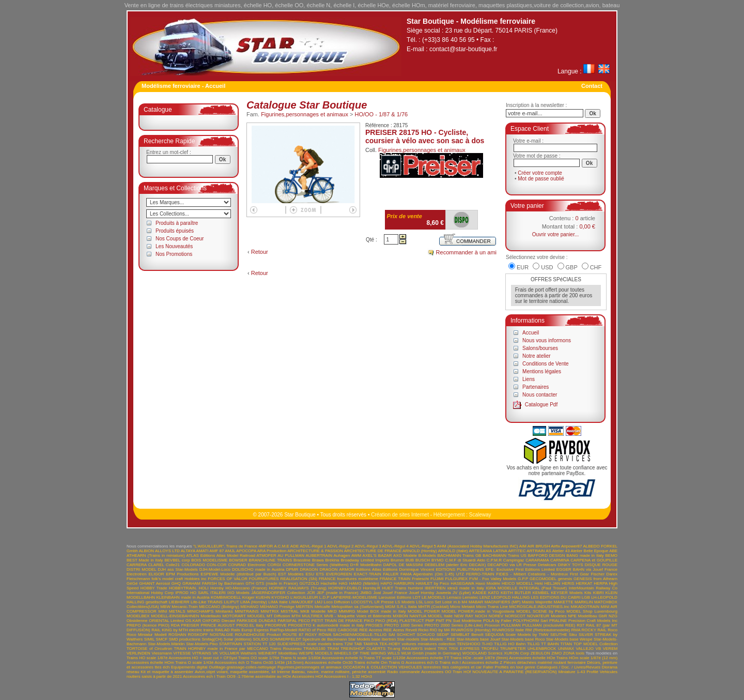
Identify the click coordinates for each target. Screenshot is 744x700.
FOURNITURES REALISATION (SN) (283, 579)
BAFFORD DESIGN (547, 556)
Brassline (302, 560)
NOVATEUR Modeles (547, 616)
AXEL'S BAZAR (377, 556)
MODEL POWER (424, 611)
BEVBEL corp (177, 560)
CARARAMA (537, 560)
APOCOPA (246, 551)
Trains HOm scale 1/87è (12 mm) (587, 658)
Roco (613, 630)
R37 (580, 625)
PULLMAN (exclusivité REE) (549, 625)
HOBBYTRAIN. (183, 588)
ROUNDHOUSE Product (258, 635)
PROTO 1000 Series (404, 625)
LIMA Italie (278, 602)
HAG (343, 583)
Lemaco (454, 597)
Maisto (528, 602)
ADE (295, 546)
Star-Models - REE (438, 639)
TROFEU (490, 649)
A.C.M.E (282, 546)
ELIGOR (156, 574)
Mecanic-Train (184, 607)
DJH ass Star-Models (178, 569)
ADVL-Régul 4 (396, 546)
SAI (392, 635)
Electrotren (137, 574)
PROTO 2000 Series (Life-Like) (453, 625)
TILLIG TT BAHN (543, 644)
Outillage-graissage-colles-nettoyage (242, 667)
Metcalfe (322, 607)
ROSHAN (177, 635)
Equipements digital (189, 667)
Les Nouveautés (174, 246)
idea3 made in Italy (466, 588)
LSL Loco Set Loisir (434, 602)
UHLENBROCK (542, 649)
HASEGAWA (462, 583)
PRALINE (558, 621)
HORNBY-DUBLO (345, 588)
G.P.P (523, 579)
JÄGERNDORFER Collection (278, 593)
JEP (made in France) (338, 593)
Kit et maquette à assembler (167, 672)
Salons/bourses (540, 348)
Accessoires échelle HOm (150, 663)
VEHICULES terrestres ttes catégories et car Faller (446, 667)
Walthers (249, 653)
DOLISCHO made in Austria (258, 569)
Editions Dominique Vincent (408, 569)
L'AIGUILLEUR (304, 597)
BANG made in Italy (585, 556)
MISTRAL (289, 611)
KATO (494, 593)
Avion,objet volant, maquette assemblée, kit (235, 672)
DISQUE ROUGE (601, 565)
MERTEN (305, 607)
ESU (309, 574)
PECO (304, 621)
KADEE (479, 593)
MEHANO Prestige (277, 607)
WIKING (378, 653)
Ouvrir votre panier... (556, 234)
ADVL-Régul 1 (313, 546)
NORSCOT (515, 616)
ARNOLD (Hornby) (420, 551)
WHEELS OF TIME (352, 653)
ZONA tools (574, 653)
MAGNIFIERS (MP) (503, 602)
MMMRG (347, 611)
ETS (320, 574)
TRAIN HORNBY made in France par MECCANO (221, 649)
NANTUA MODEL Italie (431, 616)
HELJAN (553, 583)
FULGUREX (457, 579)
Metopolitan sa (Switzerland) (358, 607)
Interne (283, 672)
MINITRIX (269, 611)
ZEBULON (540, 653)
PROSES (374, 625)
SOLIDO (260, 639)
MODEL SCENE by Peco (540, 611)
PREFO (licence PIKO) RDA (153, 625)
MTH (296, 616)
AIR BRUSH (539, 546)
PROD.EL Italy (250, 625)
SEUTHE (559, 635)
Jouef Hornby (422, 593)
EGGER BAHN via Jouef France (587, 569)
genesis (565, 579)
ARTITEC (517, 551)
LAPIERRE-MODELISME (354, 597)
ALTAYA (188, 551)
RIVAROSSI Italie (508, 630)
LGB (586, 597)
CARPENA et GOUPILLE (594, 560)
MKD (332, 611)
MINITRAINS (246, 611)
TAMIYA (370, 644)
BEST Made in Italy (145, 560)
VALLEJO (585, 649)
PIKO (369, 621)
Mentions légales (542, 371)
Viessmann (161, 653)
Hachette (329, 583)
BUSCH (423, 560)
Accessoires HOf (307, 676)
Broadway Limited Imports (365, 560)
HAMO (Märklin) (364, 583)
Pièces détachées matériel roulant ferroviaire (545, 663)
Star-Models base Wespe (569, 639)
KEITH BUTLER (516, 593)
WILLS (394, 653)
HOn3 (367, 676)
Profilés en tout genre (515, 667)
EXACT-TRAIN (368, 574)
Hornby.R (372, 588)
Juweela (443, 593)
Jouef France (395, 593)
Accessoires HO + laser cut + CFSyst (203, 658)
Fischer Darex (604, 574)
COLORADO (193, 565)
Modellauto (211, 616)
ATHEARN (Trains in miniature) (156, 556)
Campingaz (514, 560)
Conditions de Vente (546, 364)
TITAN (567, 644)
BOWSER (238, 560)
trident (430, 649)
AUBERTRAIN (319, 556)
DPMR (292, 569)
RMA (576, 630)
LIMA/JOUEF (301, 602)
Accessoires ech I (199, 676)
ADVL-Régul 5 (423, 546)
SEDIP (443, 635)
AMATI (203, 551)
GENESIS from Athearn (595, 579)
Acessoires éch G (422, 663)
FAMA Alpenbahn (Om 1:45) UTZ (432, 574)
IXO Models (238, 593)
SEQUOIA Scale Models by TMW (517, 635)
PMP (430, 621)
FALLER (391, 574)
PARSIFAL (287, 621)
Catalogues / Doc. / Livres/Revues (569, 667)
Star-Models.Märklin (166, 644)
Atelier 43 (561, 551)
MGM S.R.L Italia (401, 607)
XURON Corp (516, 653)
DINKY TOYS (571, 565)
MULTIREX (313, 616)
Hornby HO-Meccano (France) (239, 588)
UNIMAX (566, 649)
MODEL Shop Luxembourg (592, 611)
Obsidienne (137, 621)
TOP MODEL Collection (595, 644)
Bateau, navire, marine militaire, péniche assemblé (338, 672)
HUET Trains (394, 588)
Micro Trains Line (492, 607)
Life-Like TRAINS (207, 602)
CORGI (274, 565)
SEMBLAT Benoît (467, 635)
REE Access (370, 630)
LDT (417, 597)
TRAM (333, 649)
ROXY (311, 635)
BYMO (438, 560)
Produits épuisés (175, 231)
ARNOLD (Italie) (453, 551)
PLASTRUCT (412, 621)
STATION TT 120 (259, 644)
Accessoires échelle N (342, 658)
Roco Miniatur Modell (147, 635)
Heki (539, 583)
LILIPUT (231, 602)
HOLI (204, 588)
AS (548, 551)
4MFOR (266, 546)
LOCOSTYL (362, 602)
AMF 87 (216, 551)
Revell (411, 630)
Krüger (249, 597)
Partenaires (536, 387)
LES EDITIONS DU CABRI (556, 597)
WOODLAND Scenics (483, 653)
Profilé (592, 672)
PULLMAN (511, 625)
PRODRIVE (276, 625)
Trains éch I (450, 663)
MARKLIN (584, 602)
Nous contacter (540, 395)
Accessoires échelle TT (428, 658)
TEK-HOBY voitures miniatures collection (417, 644)
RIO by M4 (440, 630)
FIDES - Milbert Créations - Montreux (532, 574)
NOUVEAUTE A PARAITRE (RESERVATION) (515, 672)
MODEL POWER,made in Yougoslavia (478, 611)
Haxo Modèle (488, 583)
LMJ (319, 602)
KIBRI (599, 593)
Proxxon (492, 625)
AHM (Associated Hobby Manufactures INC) (478, 546)
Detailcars (547, 565)
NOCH (481, 616)
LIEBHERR (179, 602)
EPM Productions (182, 574)
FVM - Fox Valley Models (493, 579)
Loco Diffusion (337, 602)
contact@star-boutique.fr (463, 49)
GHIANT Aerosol (154, 583)
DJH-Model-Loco (215, 569)
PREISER (190, 625)
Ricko (423, 630)
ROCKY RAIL (594, 630)
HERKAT (584, 583)
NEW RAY (464, 616)
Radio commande (403, 672)
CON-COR (216, 565)
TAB (358, 644)
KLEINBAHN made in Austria (183, 597)
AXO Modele (405, 556)
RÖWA (325, 635)
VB (599, 649)
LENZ (485, 597)
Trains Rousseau (285, 649)
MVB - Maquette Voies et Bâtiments (358, 616)
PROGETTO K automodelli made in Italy (326, 625)
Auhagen (342, 556)
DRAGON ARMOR (337, 569)
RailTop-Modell (283, 630)
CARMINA (560, 560)
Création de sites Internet (400, 515)
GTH (250, 583)
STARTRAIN (231, 644)
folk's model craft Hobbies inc (179, 579)
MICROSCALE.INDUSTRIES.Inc (539, 607)
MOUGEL (256, 616)
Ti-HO (487, 644)
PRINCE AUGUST (218, 625)
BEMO (612, 556)
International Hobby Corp (150, 593)
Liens (529, 379)
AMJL (230, 551)
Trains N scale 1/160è (301, 658)
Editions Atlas (369, 569)
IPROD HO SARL (192, 593)
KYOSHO (280, 597)
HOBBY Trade (154, 588)
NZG (613, 616)
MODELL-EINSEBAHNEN (175, 616)
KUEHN (263, 597)
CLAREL (156, 565)
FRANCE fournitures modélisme (348, 579)
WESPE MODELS (315, 653)
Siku (573, 635)
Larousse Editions (395, 597)
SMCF (162, 639)
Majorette (544, 602)
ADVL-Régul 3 (368, 546)
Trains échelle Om (371, 663)
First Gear (579, 574)
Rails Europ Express (250, 630)
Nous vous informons (547, 340)
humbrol (416, 588)
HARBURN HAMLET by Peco (421, 583)
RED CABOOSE (343, 630)
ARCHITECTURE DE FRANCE (373, 551)
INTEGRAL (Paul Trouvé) (543, 588)
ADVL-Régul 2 (340, 546)
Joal (377, 593)
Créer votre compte (540, 173)
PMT (440, 621)
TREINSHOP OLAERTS (363, 649)
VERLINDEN (138, 653)
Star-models (408, 639)
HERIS (568, 583)
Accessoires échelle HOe (532, 658)
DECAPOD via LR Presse (512, 565)
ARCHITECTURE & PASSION (315, 551)
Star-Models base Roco (523, 639)
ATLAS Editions (200, 556)
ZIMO (556, 653)
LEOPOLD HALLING (510, 597)
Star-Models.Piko (202, 644)
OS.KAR (193, 621)
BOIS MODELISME (209, 560)
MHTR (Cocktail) (433, 607)
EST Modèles (291, 574)
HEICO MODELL (517, 583)
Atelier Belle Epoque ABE (594, 551)
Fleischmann (138, 579)
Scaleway (480, 515)
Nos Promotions (174, 254)
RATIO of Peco (313, 630)
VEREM (610, 649)
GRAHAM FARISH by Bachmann (213, 583)
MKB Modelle (313, 611)
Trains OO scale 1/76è (259, 658)
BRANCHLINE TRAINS (271, 560)
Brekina (332, 560)
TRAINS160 (314, 649)
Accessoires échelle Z (482, 663)
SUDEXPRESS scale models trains (310, 644)
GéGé (132, 583)
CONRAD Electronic (247, 565)
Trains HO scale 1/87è (147, 658)
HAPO (387, 583)
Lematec (470, 597)
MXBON (400, 616)
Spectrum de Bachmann (324, 639)
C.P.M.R (494, 560)
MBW (165, 607)
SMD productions (185, 639)
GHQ (176, 583)
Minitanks (224, 611)
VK (215, 653)
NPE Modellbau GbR (587, 616)
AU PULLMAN (291, 556)
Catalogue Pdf (541, 405)
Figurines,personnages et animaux (305, 114)
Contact (592, 86)
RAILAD (222, 630)
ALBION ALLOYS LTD (159, 551)
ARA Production (272, 551)
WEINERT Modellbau (277, 653)
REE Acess (394, 630)
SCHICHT (406, 635)
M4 (464, 602)
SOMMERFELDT (285, 639)
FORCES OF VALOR (228, 579)
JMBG (366, 593)
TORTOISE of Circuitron (149, 649)
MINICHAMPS (200, 611)
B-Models (427, 556)
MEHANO (249, 607)
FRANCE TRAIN (395, 579)
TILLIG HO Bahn (510, 644)
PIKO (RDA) (386, 621)
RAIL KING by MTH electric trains (182, 630)
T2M (349, 644)
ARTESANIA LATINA (488, 551)
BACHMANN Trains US (504, 556)
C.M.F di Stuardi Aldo (465, 560)
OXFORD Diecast (219, 621)
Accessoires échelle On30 (329, 663)
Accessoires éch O (232, 663)
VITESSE (182, 653)
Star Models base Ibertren (372, 639)
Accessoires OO (436, 672)
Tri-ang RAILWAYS (405, 649)
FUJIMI (437, 579)
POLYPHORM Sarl (531, 621)
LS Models (405, 602)
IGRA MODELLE (501, 588)
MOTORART (234, 616)
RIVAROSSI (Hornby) (471, 630)
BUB (410, 560)
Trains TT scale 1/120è (384, 658)
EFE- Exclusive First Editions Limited (520, 569)
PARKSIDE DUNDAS (256, 621)
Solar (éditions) (238, 639)
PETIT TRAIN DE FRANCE (337, 621)
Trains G (397, 663)
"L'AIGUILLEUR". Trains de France (225, 546)
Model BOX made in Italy (381, 611)
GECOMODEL (543, 579)
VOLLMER (229, 653)
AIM (523, 546)
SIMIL (150, 639)
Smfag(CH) (212, 639)
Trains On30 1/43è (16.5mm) (277, 663)
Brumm (397, 560)
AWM (356, 556)
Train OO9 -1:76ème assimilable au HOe (254, 676)
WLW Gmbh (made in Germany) (431, 653)
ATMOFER (266, 556)
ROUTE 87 (293, 635)
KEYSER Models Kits (571, 593)
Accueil (531, 333)
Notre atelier (536, 356)
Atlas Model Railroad (236, 556)
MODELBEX (138, 616)
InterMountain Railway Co (593, 588)
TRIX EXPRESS (464, 649)
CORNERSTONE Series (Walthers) (316, 565)
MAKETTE (564, 602)
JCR (311, 593)
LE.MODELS (433, 597)
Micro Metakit (462, 607)
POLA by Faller (497, 621)
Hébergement (449, 515)
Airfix (555, 546)
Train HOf (462, 672)
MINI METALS (172, 611)
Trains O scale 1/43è (194, 663)
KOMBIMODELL (226, 597)
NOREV (496, 616)
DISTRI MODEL (141, 569)
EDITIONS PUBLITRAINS (460, 569)
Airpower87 (571, 546)
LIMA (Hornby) (254, 602)
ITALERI (218, 593)
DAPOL (390, 565)
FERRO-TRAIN (480, 574)
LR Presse (384, 602)
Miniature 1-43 (572, 672)
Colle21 (173, 565)
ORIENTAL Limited (166, 621)
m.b (457, 602)
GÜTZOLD (309, 583)
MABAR (476, 602)
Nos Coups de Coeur (180, 239)
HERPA (601, 583)
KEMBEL (541, 593)
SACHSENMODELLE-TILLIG (360, 635)
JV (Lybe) (462, 593)
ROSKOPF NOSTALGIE (211, 635)
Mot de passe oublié (541, 179)
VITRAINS (202, 653)
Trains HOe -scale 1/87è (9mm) (479, 658)
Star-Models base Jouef (478, 639)
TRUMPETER (513, 649)
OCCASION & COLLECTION (370, 667)
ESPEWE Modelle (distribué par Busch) (238, 574)
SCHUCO (426, 635)
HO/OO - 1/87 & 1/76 (381, 114)
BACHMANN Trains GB (460, 556)
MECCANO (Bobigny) (219, 607)
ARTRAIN (536, 551)
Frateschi (420, 579)
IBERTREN (435, 588)
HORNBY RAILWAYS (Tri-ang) (298, 588)
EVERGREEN (339, 574)
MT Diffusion (278, 616)
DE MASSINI (411, 565)
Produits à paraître (177, 223)
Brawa (318, 560)
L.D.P (324, 597)
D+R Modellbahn (366, 565)
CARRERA (137, 565)
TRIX (442, 649)
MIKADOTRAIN (585, 607)
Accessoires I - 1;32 (342, 676)
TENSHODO (468, 644)
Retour (260, 252)
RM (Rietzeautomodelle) (548, 630)
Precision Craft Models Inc (593, 621)
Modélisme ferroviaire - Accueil (183, 86)
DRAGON (309, 569)
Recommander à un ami (466, 252)
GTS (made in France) (277, 583)
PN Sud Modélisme (464, 621)
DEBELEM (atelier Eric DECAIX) (455, 565)
